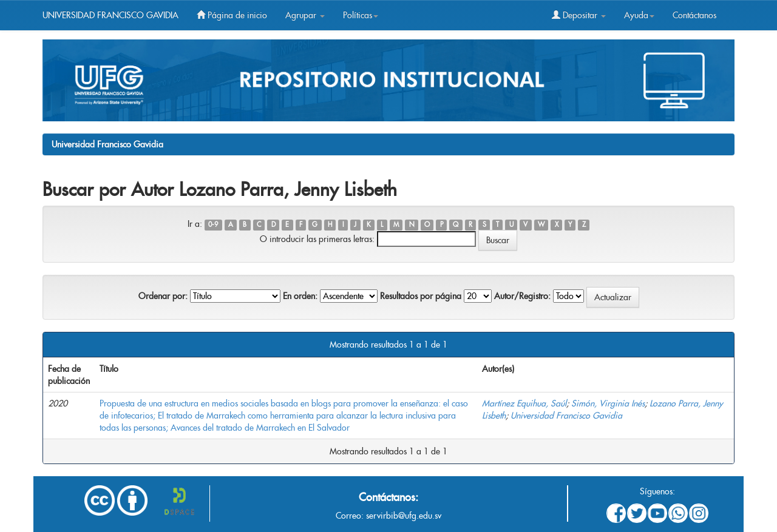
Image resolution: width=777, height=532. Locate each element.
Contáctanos (694, 15)
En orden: (300, 296)
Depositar (579, 15)
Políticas (361, 15)
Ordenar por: (163, 296)
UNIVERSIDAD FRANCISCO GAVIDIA (110, 15)
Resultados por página (421, 296)
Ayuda (639, 15)
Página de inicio (232, 15)
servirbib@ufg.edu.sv (404, 516)
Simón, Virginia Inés (608, 403)
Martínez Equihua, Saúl (524, 403)
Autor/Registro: (522, 296)
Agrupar (305, 15)
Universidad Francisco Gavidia (107, 144)
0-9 (213, 225)
